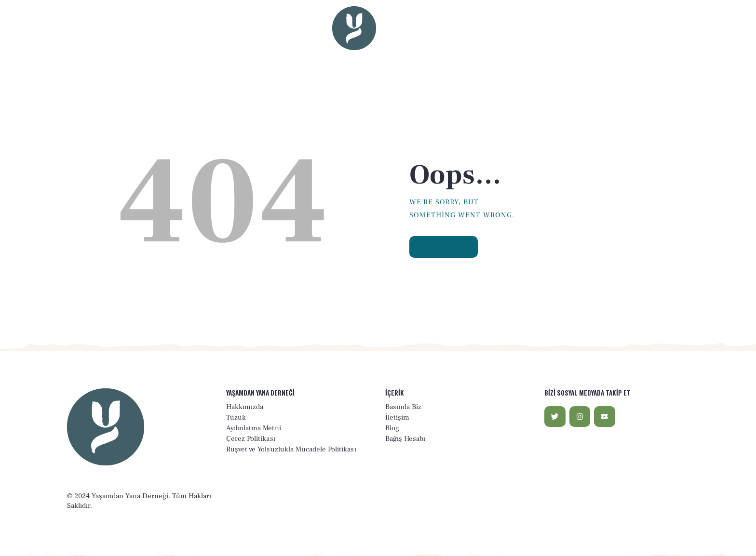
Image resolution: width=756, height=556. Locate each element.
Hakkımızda (245, 407)
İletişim (397, 417)
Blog (392, 428)
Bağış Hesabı (405, 439)
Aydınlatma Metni (254, 428)
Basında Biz (403, 407)
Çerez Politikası (251, 439)
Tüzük (236, 417)
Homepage (444, 247)
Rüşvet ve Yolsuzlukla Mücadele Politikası (291, 449)
